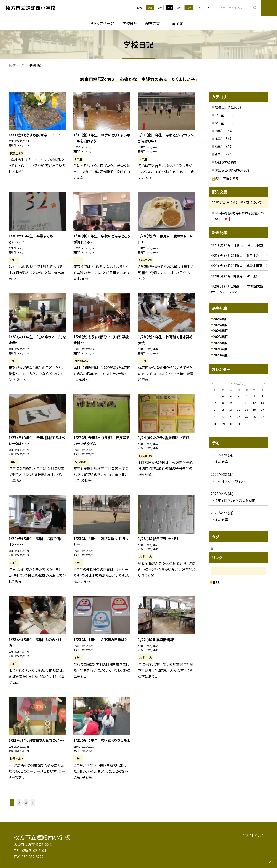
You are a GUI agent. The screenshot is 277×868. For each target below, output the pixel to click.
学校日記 (130, 23)
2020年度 (220, 355)
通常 (150, 8)
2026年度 (220, 319)
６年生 (219, 154)
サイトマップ (254, 835)
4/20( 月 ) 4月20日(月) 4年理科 (235, 276)
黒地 (169, 8)
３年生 (219, 131)
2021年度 (220, 349)
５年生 (219, 147)
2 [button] (19, 802)
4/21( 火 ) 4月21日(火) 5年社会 (235, 255)
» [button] (33, 802)
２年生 (219, 123)
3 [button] (26, 802)
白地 (160, 8)
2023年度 (220, 337)
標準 (189, 8)
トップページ (104, 23)
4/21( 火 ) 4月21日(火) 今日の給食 (237, 245)
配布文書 (153, 23)
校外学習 (221, 178)
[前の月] (213, 383)
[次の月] (264, 383)
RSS (216, 583)
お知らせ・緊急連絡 (228, 170)
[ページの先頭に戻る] (271, 862)
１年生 (219, 115)
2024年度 (220, 331)
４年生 (219, 138)
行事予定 (176, 23)
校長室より (222, 107)
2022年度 (220, 343)
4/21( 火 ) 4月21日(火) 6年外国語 (236, 265)
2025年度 (220, 325)
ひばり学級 (223, 162)
